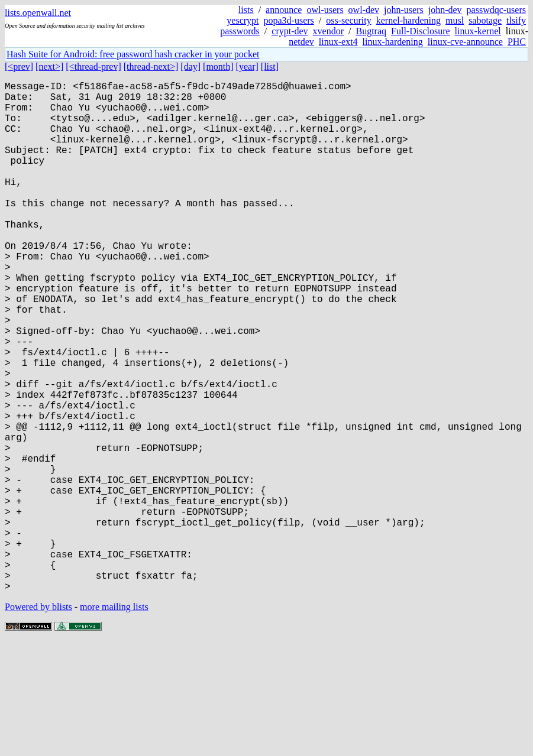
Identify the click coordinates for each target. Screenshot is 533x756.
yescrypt (243, 20)
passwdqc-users (496, 10)
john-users (404, 10)
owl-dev (364, 10)
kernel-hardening (408, 20)
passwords (240, 31)
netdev (301, 42)
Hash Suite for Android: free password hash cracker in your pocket (133, 54)
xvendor (328, 31)
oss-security (348, 20)
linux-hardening (393, 42)
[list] (270, 66)
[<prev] (19, 66)
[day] (190, 66)
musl (455, 20)
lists (246, 10)
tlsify (516, 20)
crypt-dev (290, 31)
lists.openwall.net (38, 13)
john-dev (445, 10)
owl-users (325, 10)
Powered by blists (38, 720)
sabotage (485, 20)
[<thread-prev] (93, 66)
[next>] (49, 66)
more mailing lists (114, 720)
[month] (218, 66)
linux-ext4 (338, 42)
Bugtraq (371, 31)
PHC (517, 42)
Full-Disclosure (421, 31)
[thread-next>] (151, 66)
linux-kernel (478, 31)
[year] (247, 66)
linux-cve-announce (465, 42)
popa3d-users (289, 20)
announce (284, 10)
